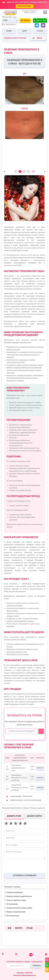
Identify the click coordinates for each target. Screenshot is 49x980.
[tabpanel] (24, 106)
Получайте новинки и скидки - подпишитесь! (25, 962)
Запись (25, 21)
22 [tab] (33, 171)
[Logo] (14, 13)
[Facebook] (3, 954)
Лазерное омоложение (15, 893)
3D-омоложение (12, 904)
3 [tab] (24, 171)
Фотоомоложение (13, 916)
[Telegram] (31, 956)
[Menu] (45, 12)
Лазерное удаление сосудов (16, 900)
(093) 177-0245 (41, 21)
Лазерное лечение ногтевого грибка (19, 908)
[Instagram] (16, 954)
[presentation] (24, 866)
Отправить (37, 966)
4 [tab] (28, 171)
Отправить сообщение (25, 876)
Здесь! (38, 38)
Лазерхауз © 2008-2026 (25, 973)
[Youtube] (46, 954)
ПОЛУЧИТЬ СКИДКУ (25, 6)
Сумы (5, 20)
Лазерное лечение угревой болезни (19, 896)
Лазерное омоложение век (16, 912)
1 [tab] (16, 171)
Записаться (40, 768)
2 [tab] (20, 171)
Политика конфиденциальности (25, 975)
